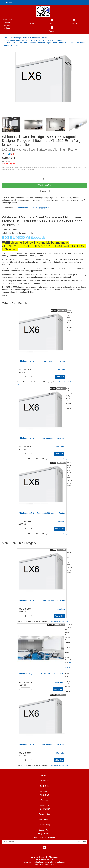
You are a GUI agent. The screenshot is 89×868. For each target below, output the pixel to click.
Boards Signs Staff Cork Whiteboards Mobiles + (30, 38)
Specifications (22, 208)
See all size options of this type (59, 459)
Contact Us (44, 805)
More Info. (61, 370)
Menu (30, 23)
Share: (9, 154)
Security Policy (45, 830)
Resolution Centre (44, 791)
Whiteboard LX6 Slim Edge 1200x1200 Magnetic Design (42, 361)
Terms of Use (44, 814)
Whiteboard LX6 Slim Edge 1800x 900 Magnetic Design (42, 600)
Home (6, 38)
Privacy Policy (44, 819)
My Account (44, 781)
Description (8, 208)
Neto (52, 864)
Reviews (40, 208)
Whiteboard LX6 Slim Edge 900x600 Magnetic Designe (41, 438)
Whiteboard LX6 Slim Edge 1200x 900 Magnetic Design (42, 513)
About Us (45, 800)
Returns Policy (44, 825)
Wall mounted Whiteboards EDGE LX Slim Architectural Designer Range (34, 40)
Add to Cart (44, 185)
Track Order (44, 786)
